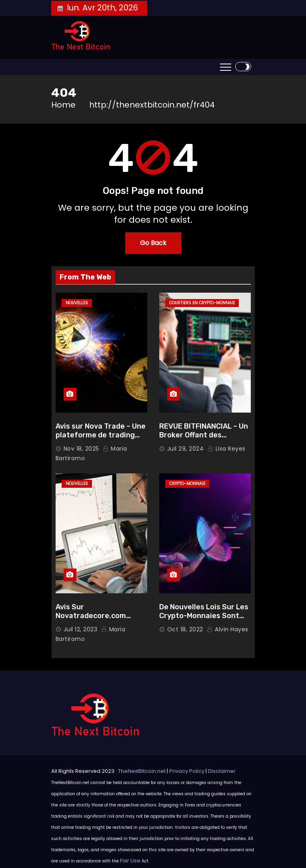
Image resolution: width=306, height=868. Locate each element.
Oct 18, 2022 (185, 629)
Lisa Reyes (227, 449)
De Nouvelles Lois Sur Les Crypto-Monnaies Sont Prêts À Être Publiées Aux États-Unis (204, 621)
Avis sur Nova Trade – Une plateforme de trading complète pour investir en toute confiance (101, 440)
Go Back (153, 243)
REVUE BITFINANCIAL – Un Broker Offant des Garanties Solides (204, 435)
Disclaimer (222, 771)
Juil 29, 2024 (186, 449)
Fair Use (130, 861)
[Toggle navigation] (226, 67)
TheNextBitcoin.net (142, 771)
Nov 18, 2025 (81, 449)
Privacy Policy (187, 771)
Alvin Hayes (228, 629)
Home (63, 105)
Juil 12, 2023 (81, 629)
